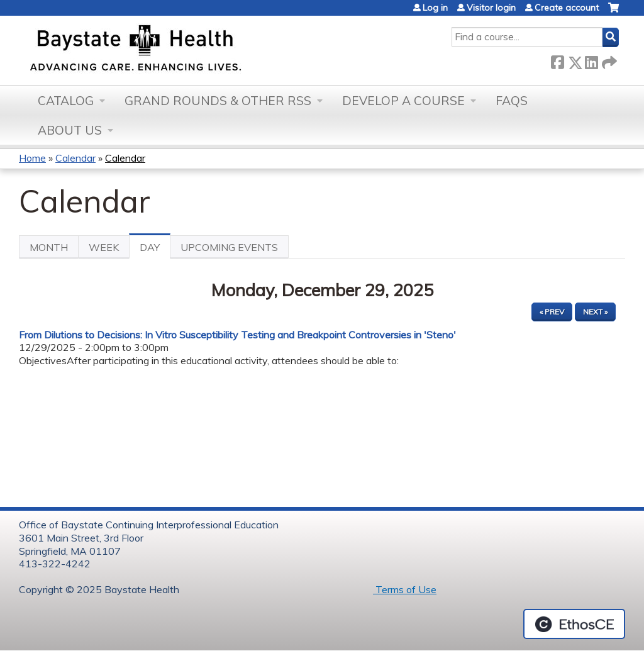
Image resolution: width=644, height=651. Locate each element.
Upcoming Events (229, 247)
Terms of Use (405, 589)
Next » (595, 312)
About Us (70, 130)
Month (49, 247)
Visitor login (491, 8)
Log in (435, 8)
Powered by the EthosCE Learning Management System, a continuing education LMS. (574, 624)
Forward (608, 60)
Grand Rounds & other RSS (218, 101)
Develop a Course (403, 101)
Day (155, 250)
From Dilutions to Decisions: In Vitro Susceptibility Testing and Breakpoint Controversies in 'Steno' (237, 335)
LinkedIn (591, 60)
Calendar (75, 158)
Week (104, 247)
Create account (567, 8)
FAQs (512, 101)
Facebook (557, 60)
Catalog (66, 101)
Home (32, 158)
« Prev (552, 312)
